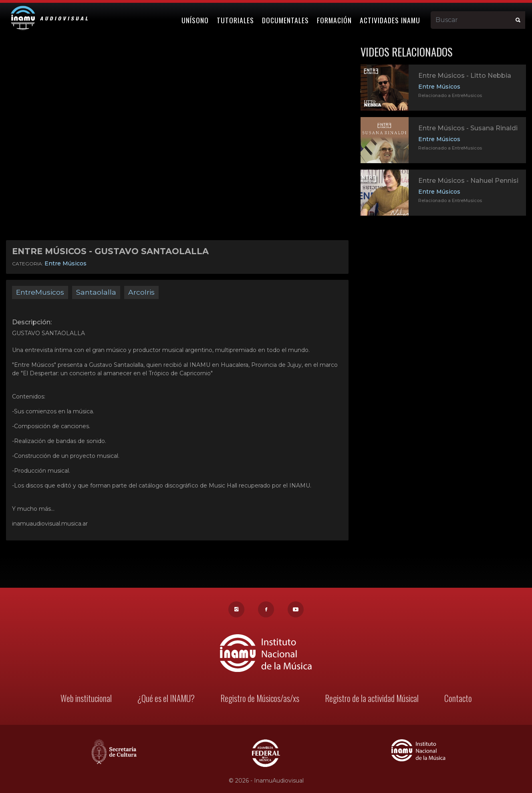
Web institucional (89, 699)
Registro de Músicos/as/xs (260, 699)
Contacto (455, 699)
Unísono (196, 19)
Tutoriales (237, 19)
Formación (336, 19)
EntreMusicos (40, 292)
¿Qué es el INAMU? (167, 699)
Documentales (287, 19)
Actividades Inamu (391, 19)
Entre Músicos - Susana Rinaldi (468, 128)
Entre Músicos (65, 263)
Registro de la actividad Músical (370, 699)
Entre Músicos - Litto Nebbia (465, 76)
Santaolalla (96, 292)
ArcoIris (141, 292)
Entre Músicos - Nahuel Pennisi (468, 181)
